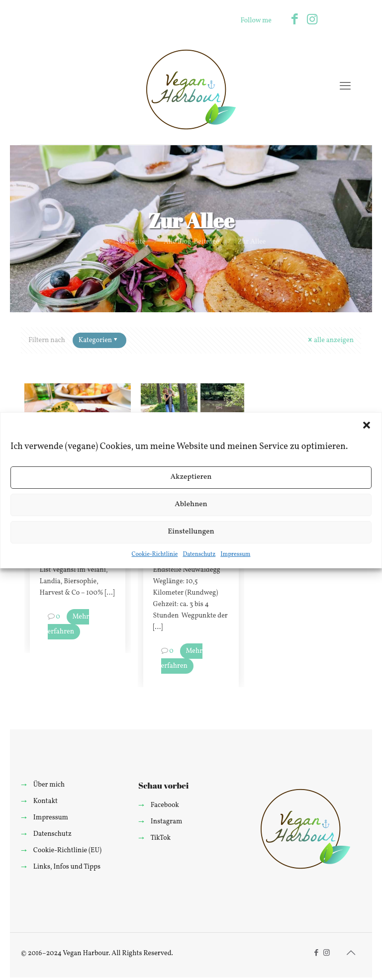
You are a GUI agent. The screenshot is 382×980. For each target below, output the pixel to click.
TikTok (160, 838)
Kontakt (46, 801)
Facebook (165, 805)
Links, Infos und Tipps (67, 867)
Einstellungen (191, 532)
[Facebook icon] (295, 20)
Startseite (131, 242)
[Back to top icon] (351, 954)
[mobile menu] (345, 87)
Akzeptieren (191, 477)
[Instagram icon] (312, 20)
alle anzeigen (330, 340)
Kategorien (99, 340)
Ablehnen (191, 504)
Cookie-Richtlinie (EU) (67, 850)
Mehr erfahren (69, 624)
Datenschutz (199, 554)
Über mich (49, 785)
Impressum (235, 554)
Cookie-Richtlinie (155, 554)
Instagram (167, 822)
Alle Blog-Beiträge (191, 242)
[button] (367, 425)
